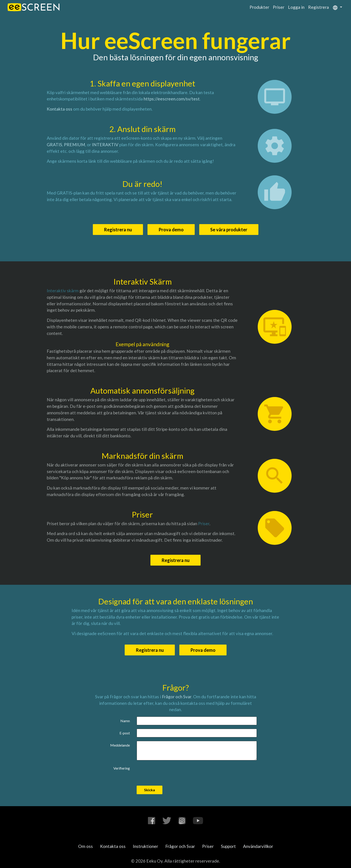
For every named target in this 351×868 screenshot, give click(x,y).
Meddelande (120, 745)
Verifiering (122, 768)
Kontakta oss (60, 109)
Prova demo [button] (171, 230)
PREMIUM (75, 145)
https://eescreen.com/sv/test (172, 99)
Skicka (150, 790)
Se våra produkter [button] (229, 230)
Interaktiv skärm (63, 291)
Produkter (259, 7)
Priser (279, 7)
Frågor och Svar (177, 697)
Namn (125, 721)
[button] (337, 7)
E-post (125, 733)
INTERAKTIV (105, 145)
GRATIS (54, 145)
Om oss (85, 846)
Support (228, 846)
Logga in (296, 7)
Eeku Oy (154, 861)
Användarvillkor (258, 846)
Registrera (318, 7)
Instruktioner (145, 846)
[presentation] (171, 773)
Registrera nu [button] (118, 230)
